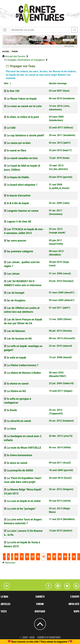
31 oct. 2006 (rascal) (60, 273)
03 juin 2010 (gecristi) (61, 177)
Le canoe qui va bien (19, 143)
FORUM (40, 604)
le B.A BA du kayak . (19, 203)
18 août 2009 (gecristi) (61, 470)
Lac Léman (13, 274)
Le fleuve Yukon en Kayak (22, 99)
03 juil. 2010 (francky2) (61, 281)
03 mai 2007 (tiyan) (59, 91)
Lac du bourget (16, 293)
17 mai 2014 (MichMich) (62, 519)
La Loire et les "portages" (21, 509)
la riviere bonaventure (20, 455)
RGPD (76, 612)
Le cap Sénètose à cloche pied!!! (26, 135)
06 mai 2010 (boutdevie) (62, 98)
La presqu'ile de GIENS (20, 470)
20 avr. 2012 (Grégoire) (61, 489)
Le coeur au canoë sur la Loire (24, 106)
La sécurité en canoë (19, 421)
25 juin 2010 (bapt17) (60, 150)
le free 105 (13, 91)
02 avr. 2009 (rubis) (59, 203)
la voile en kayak (16, 358)
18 (60, 557)
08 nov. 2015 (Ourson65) (62, 338)
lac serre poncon (17, 241)
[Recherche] (41, 30)
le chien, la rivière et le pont (23, 117)
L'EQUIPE (75, 597)
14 (38, 557)
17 (54, 557)
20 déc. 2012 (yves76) (61, 436)
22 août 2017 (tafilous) (61, 128)
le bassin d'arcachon (19, 196)
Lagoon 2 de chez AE (19, 222)
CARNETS (40, 597)
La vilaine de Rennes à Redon (24, 373)
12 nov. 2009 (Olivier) (60, 319)
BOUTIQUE (40, 612)
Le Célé (11, 128)
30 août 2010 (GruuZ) (60, 478)
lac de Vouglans (16, 300)
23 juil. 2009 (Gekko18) (61, 383)
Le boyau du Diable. (18, 177)
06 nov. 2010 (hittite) (60, 447)
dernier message (58, 83)
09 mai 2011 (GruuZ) (60, 463)
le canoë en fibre (17, 151)
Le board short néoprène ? (22, 185)
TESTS (4, 612)
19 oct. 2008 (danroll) (60, 357)
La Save (11, 429)
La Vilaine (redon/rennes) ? (23, 365)
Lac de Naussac (16, 331)
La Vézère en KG (16, 391)
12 (27, 557)
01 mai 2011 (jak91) (60, 308)
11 (22, 557)
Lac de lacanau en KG (19, 339)
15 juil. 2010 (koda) (59, 158)
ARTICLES (6, 604)
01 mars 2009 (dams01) (62, 293)
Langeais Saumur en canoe (23, 211)
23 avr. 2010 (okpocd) (61, 346)
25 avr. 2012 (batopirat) (61, 421)
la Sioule (12, 410)
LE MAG (4, 597)
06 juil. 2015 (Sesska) (61, 331)
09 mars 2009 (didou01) (62, 300)
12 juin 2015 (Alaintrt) (61, 531)
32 (74, 557)
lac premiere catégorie (20, 251)
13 (33, 557)
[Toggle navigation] (5, 30)
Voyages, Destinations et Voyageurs (26, 60)
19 (65, 557)
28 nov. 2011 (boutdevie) (62, 135)
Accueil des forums (15, 56)
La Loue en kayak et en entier (24, 501)
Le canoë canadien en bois (22, 158)
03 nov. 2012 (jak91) (60, 143)
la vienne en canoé (18, 384)
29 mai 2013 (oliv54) (60, 501)
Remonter (10, 563)
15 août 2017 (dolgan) (61, 391)
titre (6, 83)
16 (49, 557)
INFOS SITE (74, 604)
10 (16, 557)
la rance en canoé (17, 463)
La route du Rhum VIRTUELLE (24, 448)
